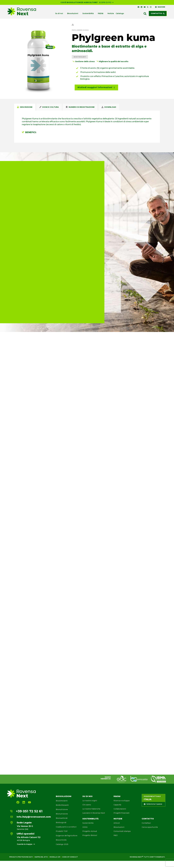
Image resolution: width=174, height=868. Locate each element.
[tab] (25, 107)
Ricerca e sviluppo (122, 801)
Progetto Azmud (90, 831)
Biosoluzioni (64, 796)
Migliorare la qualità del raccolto (114, 61)
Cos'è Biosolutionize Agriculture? (79, 2)
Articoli (117, 823)
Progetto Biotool (90, 835)
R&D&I (117, 796)
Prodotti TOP (62, 831)
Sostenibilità (91, 819)
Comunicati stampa (122, 831)
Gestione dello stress (85, 61)
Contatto (148, 819)
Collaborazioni (120, 809)
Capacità (117, 805)
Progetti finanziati (121, 813)
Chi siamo (87, 805)
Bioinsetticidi (62, 818)
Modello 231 (55, 857)
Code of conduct (70, 857)
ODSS (85, 827)
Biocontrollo (61, 840)
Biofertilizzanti (62, 805)
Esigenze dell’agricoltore (67, 836)
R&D (116, 835)
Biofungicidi (61, 823)
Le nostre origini (90, 801)
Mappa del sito (41, 857)
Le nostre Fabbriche (91, 809)
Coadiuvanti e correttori (66, 827)
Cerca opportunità (150, 827)
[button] (145, 14)
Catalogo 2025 (62, 844)
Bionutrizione (62, 809)
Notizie (118, 819)
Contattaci (146, 823)
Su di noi (87, 796)
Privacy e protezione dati (21, 857)
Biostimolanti (80, 57)
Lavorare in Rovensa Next (94, 813)
